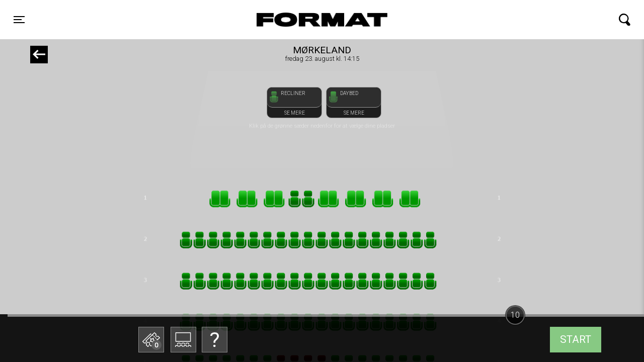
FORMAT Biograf (298, 20)
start (576, 339)
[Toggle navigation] (19, 20)
